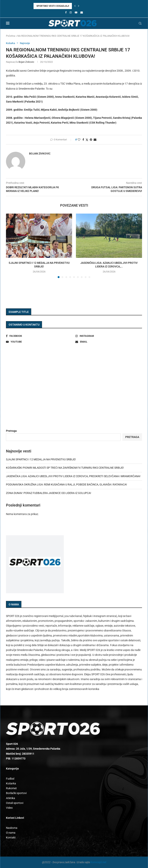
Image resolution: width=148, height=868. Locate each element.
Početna (11, 36)
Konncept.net (98, 862)
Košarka (11, 783)
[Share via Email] (95, 140)
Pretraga (11, 431)
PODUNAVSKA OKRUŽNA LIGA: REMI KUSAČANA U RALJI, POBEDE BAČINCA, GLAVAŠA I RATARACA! (66, 484)
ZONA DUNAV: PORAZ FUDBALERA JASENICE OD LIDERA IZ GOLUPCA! (49, 493)
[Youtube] (76, 12)
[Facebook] (66, 12)
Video (9, 808)
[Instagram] (71, 12)
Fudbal (10, 779)
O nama (11, 833)
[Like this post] (79, 140)
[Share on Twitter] (87, 140)
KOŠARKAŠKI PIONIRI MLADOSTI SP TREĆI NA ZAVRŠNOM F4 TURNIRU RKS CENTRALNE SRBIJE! (65, 468)
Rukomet (11, 788)
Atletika (11, 798)
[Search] (140, 23)
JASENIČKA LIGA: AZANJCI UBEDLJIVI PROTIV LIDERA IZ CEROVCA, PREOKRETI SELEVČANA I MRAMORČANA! (73, 476)
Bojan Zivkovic (26, 62)
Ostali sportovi (15, 803)
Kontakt (11, 837)
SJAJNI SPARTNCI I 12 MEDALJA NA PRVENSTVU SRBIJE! (41, 459)
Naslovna (12, 828)
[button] (75, 6)
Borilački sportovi (16, 793)
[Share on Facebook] (83, 140)
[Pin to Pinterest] (91, 140)
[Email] (82, 12)
